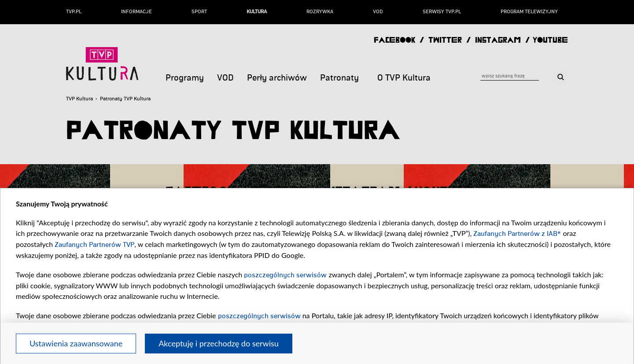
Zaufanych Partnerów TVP (94, 245)
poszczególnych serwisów (285, 275)
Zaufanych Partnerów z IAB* (517, 234)
